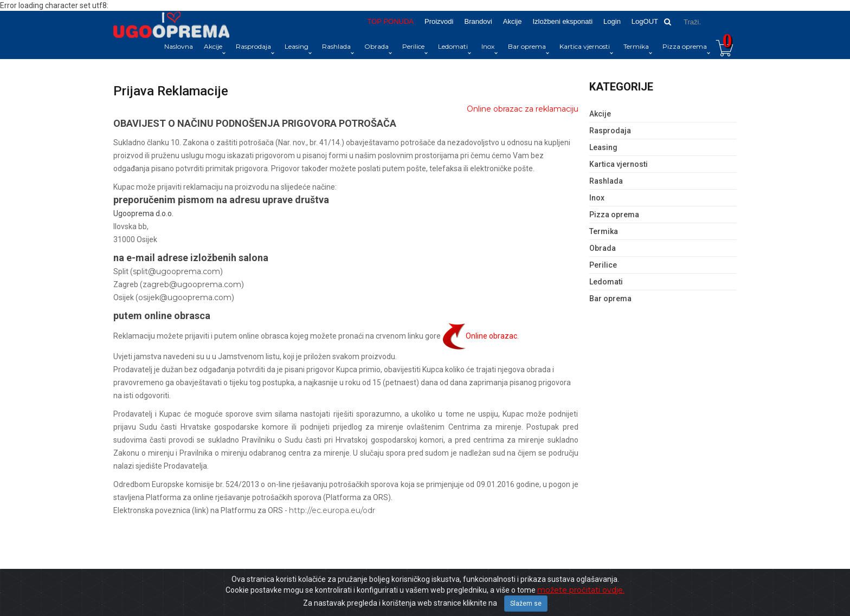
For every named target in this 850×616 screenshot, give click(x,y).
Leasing (297, 46)
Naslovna (179, 46)
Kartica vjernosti (585, 46)
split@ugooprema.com (176, 271)
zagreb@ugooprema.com (192, 284)
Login (612, 21)
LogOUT (645, 21)
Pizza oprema (685, 46)
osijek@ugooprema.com (185, 297)
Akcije (513, 21)
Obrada (376, 46)
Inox (488, 46)
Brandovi (478, 21)
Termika (636, 46)
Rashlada (336, 46)
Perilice (413, 46)
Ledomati (453, 46)
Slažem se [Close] (526, 604)
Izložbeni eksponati (562, 21)
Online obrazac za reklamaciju (523, 109)
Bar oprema (527, 46)
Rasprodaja (253, 46)
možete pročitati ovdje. (581, 590)
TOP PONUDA (391, 21)
